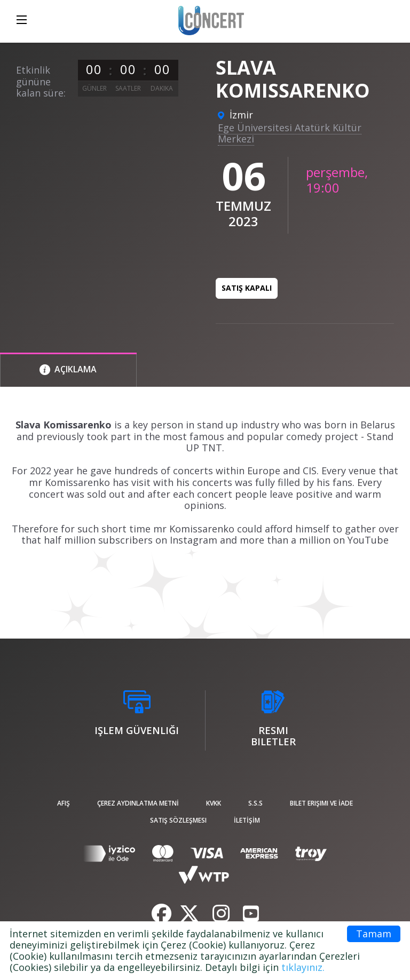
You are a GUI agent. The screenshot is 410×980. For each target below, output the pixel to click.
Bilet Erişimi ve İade (321, 803)
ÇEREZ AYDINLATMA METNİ (138, 803)
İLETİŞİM (247, 820)
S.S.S (255, 803)
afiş (64, 803)
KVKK (214, 803)
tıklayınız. (303, 967)
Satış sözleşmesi (178, 820)
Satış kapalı (247, 288)
